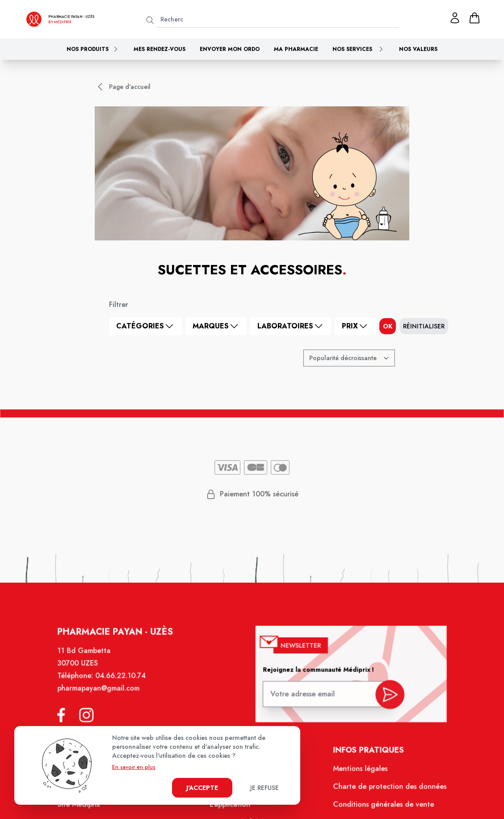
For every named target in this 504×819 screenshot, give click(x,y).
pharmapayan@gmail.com (104, 696)
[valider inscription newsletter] (385, 699)
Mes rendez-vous (160, 49)
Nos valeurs (418, 49)
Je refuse (265, 788)
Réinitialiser (424, 326)
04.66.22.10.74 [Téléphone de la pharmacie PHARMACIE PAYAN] (125, 684)
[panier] (475, 18)
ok (388, 326)
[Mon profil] (455, 18)
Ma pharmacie (296, 49)
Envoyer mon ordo (230, 49)
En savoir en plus (134, 767)
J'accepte (202, 788)
